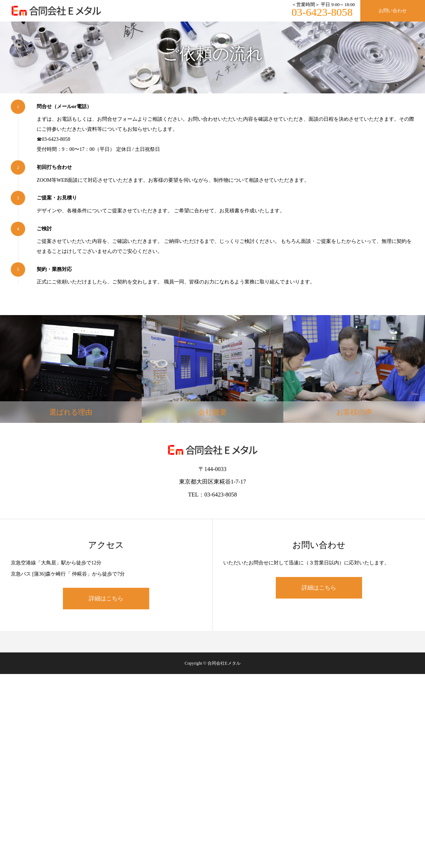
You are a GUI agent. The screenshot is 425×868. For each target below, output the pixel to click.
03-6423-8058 (322, 12)
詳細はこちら (106, 598)
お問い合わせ (393, 11)
